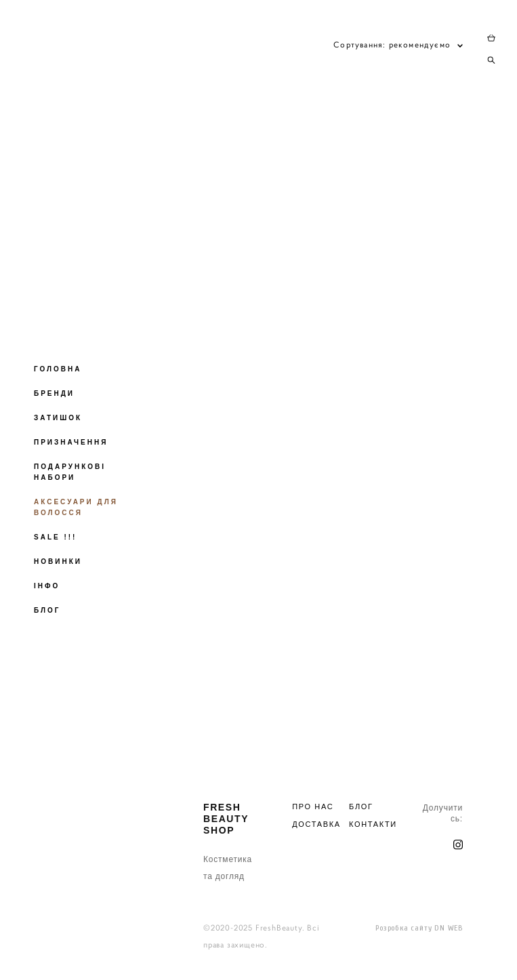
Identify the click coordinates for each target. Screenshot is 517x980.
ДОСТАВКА (316, 824)
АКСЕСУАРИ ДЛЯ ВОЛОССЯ (76, 507)
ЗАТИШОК (58, 418)
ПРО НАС (313, 807)
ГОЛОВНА (58, 369)
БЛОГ (47, 610)
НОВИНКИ (58, 562)
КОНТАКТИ (373, 824)
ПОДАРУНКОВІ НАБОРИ (70, 472)
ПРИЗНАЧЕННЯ (71, 442)
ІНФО (47, 586)
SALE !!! (55, 537)
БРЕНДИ (54, 393)
